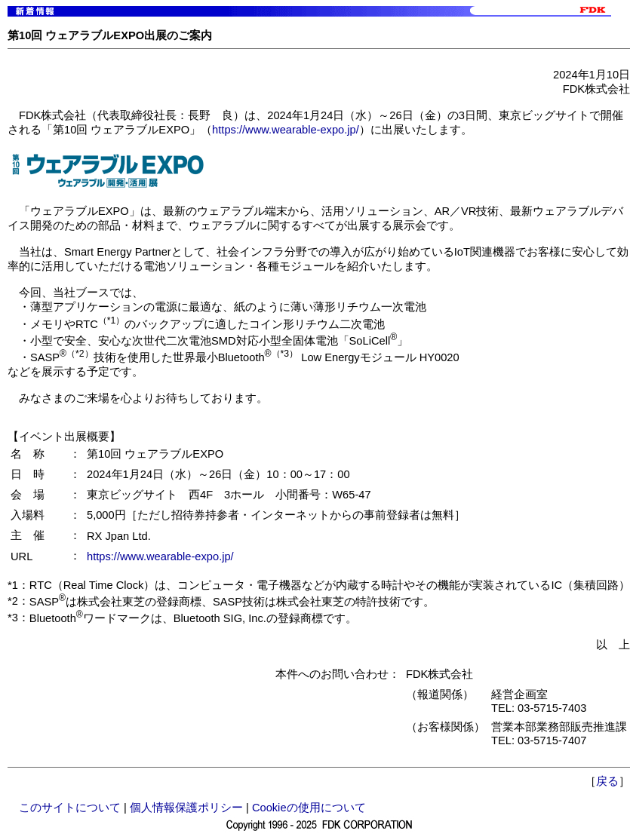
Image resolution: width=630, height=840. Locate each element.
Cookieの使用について (309, 808)
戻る (607, 781)
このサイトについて (70, 808)
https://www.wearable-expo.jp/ (286, 130)
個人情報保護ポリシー (186, 808)
